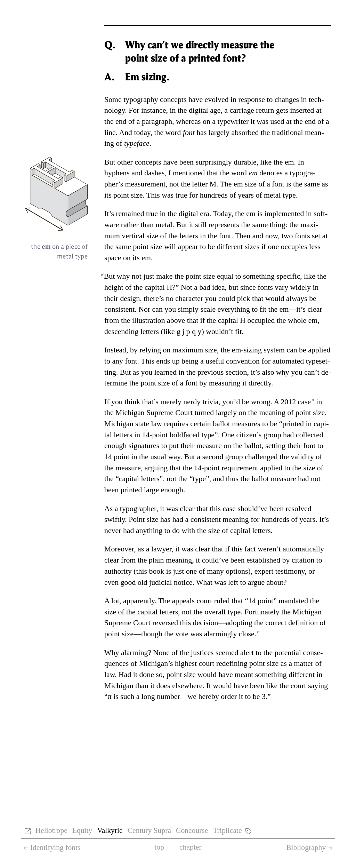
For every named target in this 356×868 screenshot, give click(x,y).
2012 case (296, 402)
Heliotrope (51, 830)
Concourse (192, 830)
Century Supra (149, 830)
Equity (82, 830)
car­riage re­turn (252, 110)
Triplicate (227, 830)
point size (128, 195)
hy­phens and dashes (134, 173)
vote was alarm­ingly (216, 634)
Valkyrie (110, 830)
